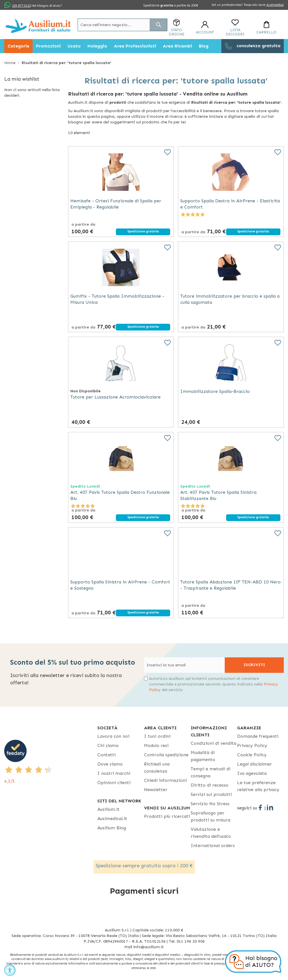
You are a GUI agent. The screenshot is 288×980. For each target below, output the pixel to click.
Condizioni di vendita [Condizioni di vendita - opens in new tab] (213, 743)
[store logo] (38, 26)
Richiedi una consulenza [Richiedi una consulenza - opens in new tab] (157, 768)
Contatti (106, 755)
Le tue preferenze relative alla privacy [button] (258, 786)
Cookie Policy (252, 755)
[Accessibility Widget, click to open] (10, 970)
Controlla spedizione (166, 755)
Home (10, 63)
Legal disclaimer (255, 764)
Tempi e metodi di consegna (211, 772)
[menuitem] (18, 46)
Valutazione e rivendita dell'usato (211, 833)
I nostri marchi (114, 773)
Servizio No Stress (210, 804)
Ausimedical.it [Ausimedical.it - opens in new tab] (112, 819)
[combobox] (122, 25)
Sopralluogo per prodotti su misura (211, 816)
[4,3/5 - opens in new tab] (51, 762)
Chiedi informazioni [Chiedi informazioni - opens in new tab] (165, 780)
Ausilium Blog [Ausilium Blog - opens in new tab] (112, 828)
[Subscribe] (254, 665)
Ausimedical (275, 5)
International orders (213, 846)
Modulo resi (156, 745)
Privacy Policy (252, 745)
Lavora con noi (113, 736)
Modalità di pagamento (203, 756)
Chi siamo (108, 745)
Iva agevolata (252, 773)
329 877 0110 (21, 6)
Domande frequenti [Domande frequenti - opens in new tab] (258, 736)
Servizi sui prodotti (211, 794)
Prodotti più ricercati (167, 816)
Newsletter (156, 790)
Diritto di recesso (210, 785)
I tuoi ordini (157, 736)
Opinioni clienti (114, 783)
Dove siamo (110, 764)
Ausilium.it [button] (108, 809)
